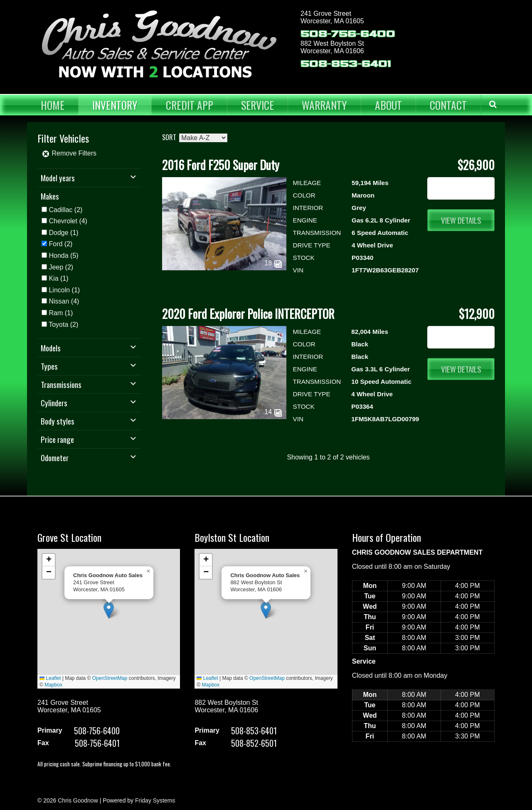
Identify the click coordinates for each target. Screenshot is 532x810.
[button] (109, 610)
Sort (169, 137)
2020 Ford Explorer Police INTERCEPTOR (248, 314)
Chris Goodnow (78, 800)
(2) (65, 210)
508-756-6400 (348, 34)
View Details (461, 220)
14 (273, 412)
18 (273, 263)
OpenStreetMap (110, 678)
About (388, 105)
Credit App (190, 105)
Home (53, 105)
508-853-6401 (346, 64)
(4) (68, 221)
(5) (63, 256)
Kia (53, 278)
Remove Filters (69, 153)
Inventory (115, 105)
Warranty (324, 105)
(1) (63, 233)
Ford (55, 244)
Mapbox (53, 685)
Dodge (58, 233)
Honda (58, 256)
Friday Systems (155, 800)
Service (257, 105)
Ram (56, 313)
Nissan (59, 301)
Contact (448, 105)
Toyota (58, 325)
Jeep (56, 267)
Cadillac (60, 210)
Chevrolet (63, 221)
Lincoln (59, 290)
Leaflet (50, 678)
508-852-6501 (254, 743)
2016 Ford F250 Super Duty (221, 165)
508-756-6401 (97, 743)
